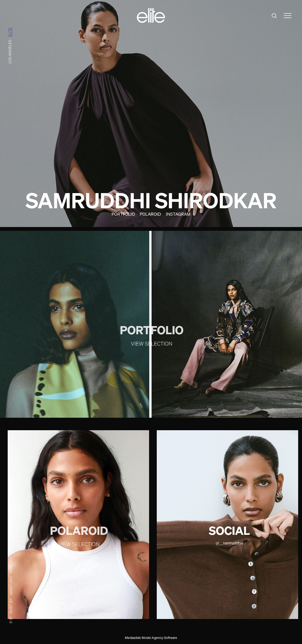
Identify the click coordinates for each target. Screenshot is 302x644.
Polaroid (150, 214)
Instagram (178, 214)
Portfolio (123, 214)
